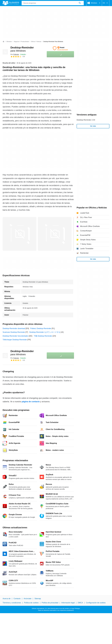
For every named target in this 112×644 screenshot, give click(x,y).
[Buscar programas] (80, 3)
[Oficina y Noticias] (36, 42)
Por (15, 54)
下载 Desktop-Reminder (43, 336)
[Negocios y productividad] (21, 42)
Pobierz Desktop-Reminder (41, 328)
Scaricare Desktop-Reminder (14, 332)
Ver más (93, 126)
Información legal (68, 603)
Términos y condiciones (12, 603)
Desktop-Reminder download (14, 328)
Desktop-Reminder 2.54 (86, 120)
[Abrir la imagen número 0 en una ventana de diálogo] (20, 234)
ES (106, 3)
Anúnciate (27, 599)
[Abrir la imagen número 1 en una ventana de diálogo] (55, 234)
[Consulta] (53, 3)
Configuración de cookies (96, 603)
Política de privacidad (50, 603)
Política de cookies (31, 603)
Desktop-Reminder (22, 353)
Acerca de (7, 599)
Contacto (17, 599)
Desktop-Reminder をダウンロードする (45, 332)
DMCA (80, 603)
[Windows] (9, 42)
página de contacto (31, 402)
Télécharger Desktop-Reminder (15, 340)
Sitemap (38, 599)
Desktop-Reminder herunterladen (16, 336)
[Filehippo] (11, 3)
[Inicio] (3, 42)
